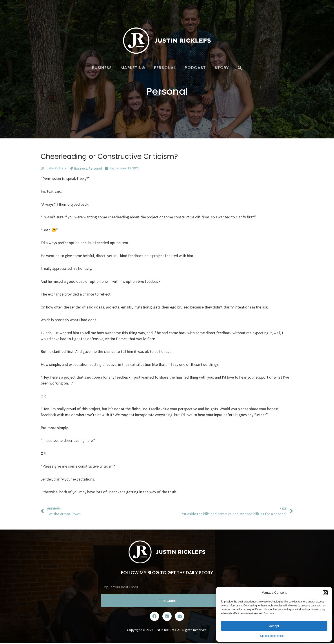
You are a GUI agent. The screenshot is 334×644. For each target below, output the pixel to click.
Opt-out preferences (272, 636)
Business (102, 68)
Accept (274, 626)
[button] (325, 593)
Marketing (133, 68)
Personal (165, 68)
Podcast (195, 68)
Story (222, 68)
